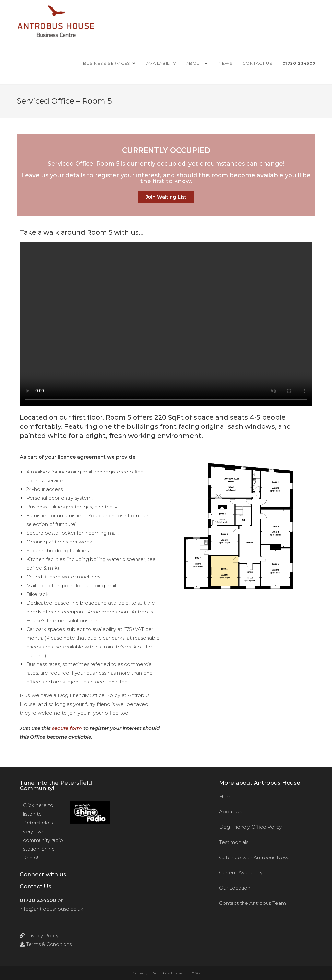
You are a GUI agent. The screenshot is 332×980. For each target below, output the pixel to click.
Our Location (235, 888)
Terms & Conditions (46, 944)
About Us (231, 812)
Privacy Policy (39, 935)
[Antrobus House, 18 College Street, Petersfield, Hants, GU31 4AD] (166, 853)
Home (227, 796)
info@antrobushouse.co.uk (52, 909)
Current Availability (241, 873)
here (95, 620)
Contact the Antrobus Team (253, 903)
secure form (67, 728)
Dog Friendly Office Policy (250, 827)
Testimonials (234, 842)
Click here (35, 805)
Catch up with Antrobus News (255, 857)
